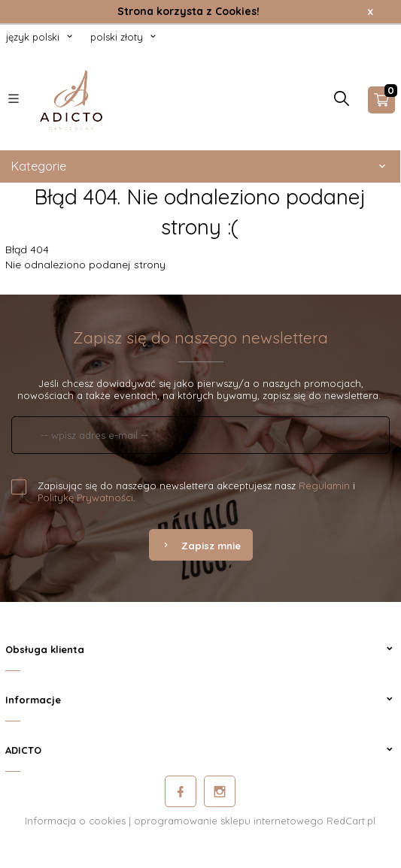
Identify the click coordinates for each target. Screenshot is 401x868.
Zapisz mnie (201, 546)
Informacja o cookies (75, 821)
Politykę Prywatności (85, 498)
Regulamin (324, 485)
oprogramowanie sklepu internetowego (229, 821)
